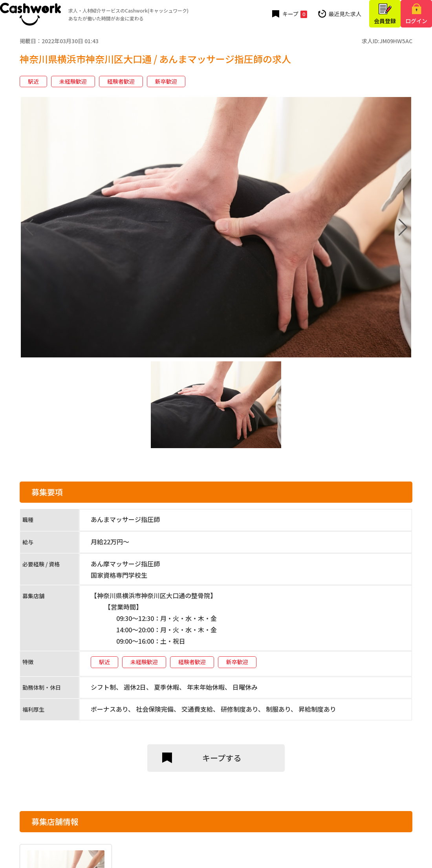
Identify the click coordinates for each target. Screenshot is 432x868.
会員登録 (385, 21)
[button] (403, 227)
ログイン (416, 21)
